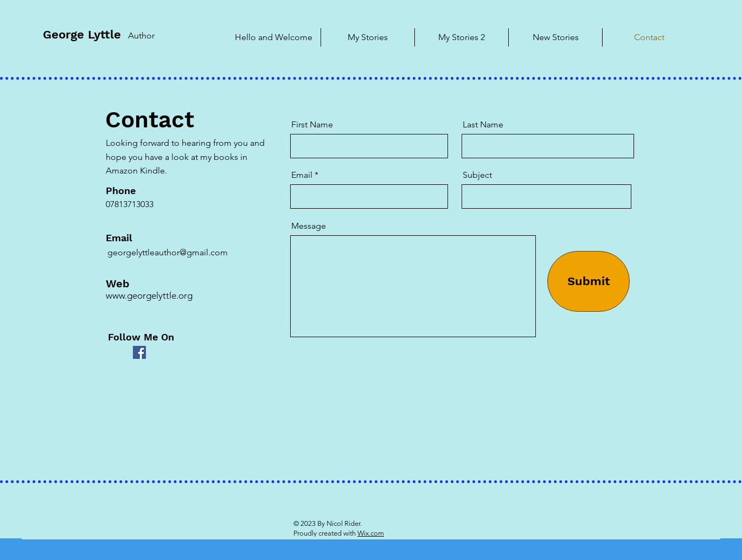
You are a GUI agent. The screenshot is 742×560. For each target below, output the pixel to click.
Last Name (483, 125)
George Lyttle (82, 34)
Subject (477, 175)
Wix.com (371, 533)
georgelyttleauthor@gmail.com (168, 252)
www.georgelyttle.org (149, 295)
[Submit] (589, 281)
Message (309, 226)
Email (302, 175)
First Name (312, 125)
